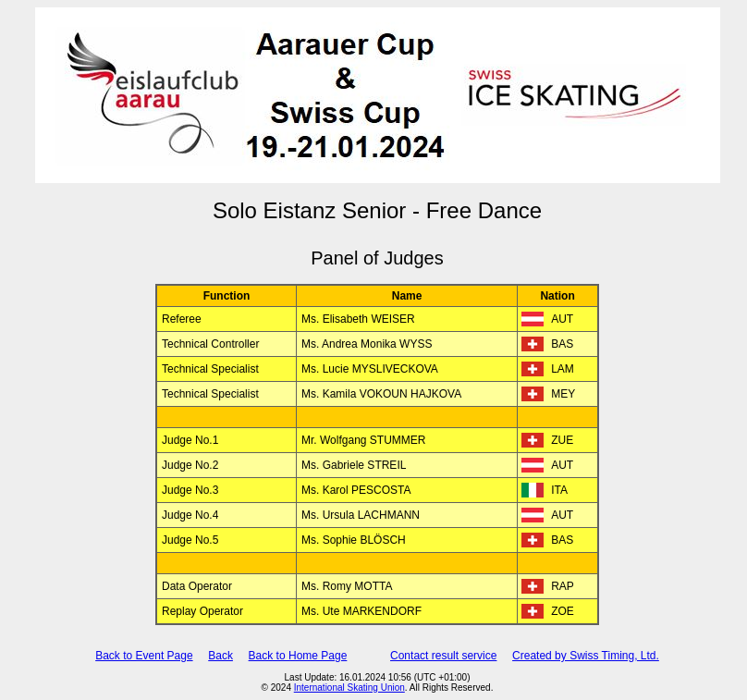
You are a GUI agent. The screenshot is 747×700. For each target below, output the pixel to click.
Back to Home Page (298, 656)
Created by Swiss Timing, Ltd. (586, 656)
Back (220, 656)
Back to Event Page (144, 656)
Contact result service (443, 656)
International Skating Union (349, 688)
